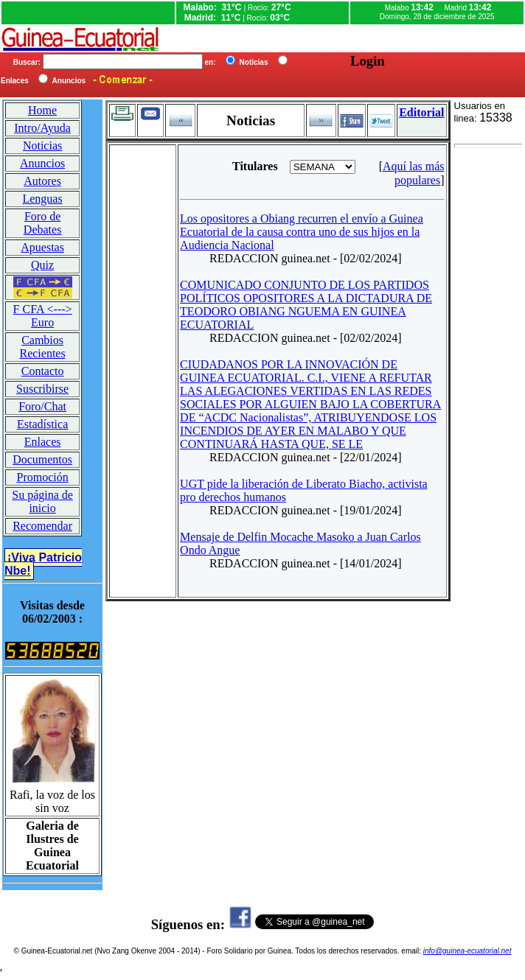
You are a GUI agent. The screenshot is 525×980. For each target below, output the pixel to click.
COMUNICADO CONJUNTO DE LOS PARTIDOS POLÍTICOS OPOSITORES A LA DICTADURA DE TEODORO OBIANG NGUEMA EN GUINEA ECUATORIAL (306, 305)
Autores (42, 181)
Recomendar (42, 526)
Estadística (42, 424)
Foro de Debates (43, 223)
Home (42, 110)
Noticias (42, 146)
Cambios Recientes (42, 347)
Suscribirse (42, 389)
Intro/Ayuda (42, 128)
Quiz (42, 265)
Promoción (42, 477)
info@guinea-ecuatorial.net (467, 951)
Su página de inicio (42, 501)
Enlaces (43, 442)
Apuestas (42, 247)
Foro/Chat (42, 406)
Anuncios (42, 163)
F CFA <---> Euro (43, 316)
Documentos (42, 459)
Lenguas (42, 199)
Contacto (43, 371)
